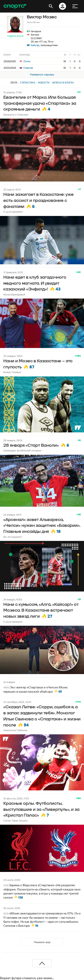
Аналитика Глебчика (15, 730)
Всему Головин (12, 372)
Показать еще (42, 942)
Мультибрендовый (14, 294)
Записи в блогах (63, 83)
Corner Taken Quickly (16, 821)
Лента (14, 83)
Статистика (28, 83)
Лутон (25, 61)
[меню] (75, 6)
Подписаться (15, 36)
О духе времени (13, 212)
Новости (44, 83)
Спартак (26, 68)
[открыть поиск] (51, 6)
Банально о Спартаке (16, 114)
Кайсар (35, 45)
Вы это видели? (13, 537)
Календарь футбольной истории (22, 450)
